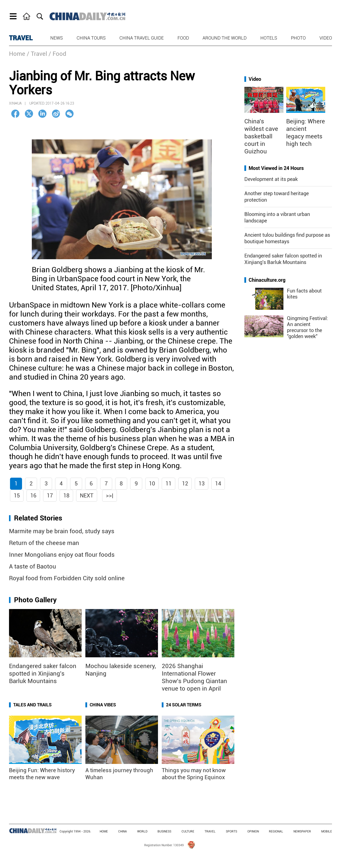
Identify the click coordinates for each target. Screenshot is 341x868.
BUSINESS (164, 831)
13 (202, 484)
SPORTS (231, 831)
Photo (298, 38)
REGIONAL (276, 831)
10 (152, 484)
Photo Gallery (35, 600)
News (57, 38)
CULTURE (188, 831)
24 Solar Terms (184, 705)
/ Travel (37, 54)
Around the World (225, 38)
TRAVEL (21, 38)
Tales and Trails (32, 705)
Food (183, 38)
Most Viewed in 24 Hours (276, 168)
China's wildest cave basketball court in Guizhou (261, 136)
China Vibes (103, 705)
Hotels (269, 38)
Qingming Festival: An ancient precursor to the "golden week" (307, 327)
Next (87, 496)
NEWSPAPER (302, 831)
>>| (110, 496)
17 (50, 496)
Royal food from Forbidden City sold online (67, 578)
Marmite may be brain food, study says (62, 531)
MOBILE (327, 831)
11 (168, 484)
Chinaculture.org (267, 280)
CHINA (123, 831)
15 (17, 496)
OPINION (253, 831)
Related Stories (38, 518)
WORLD (142, 831)
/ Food (57, 54)
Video (326, 38)
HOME (104, 831)
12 (185, 484)
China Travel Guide (142, 38)
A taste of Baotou (33, 566)
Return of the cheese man (44, 543)
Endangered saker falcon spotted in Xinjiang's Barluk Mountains (43, 674)
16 (33, 496)
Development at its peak (271, 179)
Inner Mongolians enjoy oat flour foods (62, 555)
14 (218, 484)
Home (17, 54)
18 (66, 496)
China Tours (91, 38)
